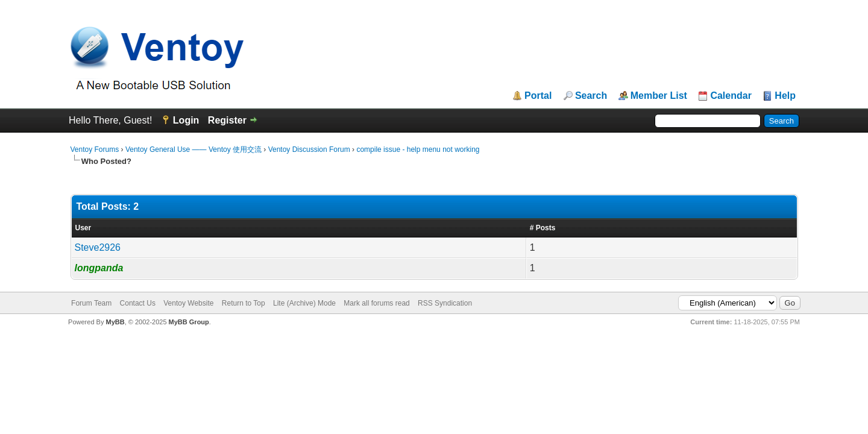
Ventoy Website (188, 303)
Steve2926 (98, 247)
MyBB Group (189, 322)
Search (591, 96)
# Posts (543, 228)
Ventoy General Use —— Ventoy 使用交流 (193, 149)
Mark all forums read (376, 303)
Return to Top (244, 303)
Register (227, 120)
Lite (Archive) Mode (304, 303)
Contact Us (138, 303)
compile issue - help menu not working (418, 149)
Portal (538, 96)
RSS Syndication (445, 303)
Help (785, 96)
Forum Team (91, 303)
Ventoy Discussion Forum (309, 149)
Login (186, 120)
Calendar (731, 96)
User (83, 228)
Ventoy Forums (95, 149)
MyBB (115, 322)
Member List (659, 96)
